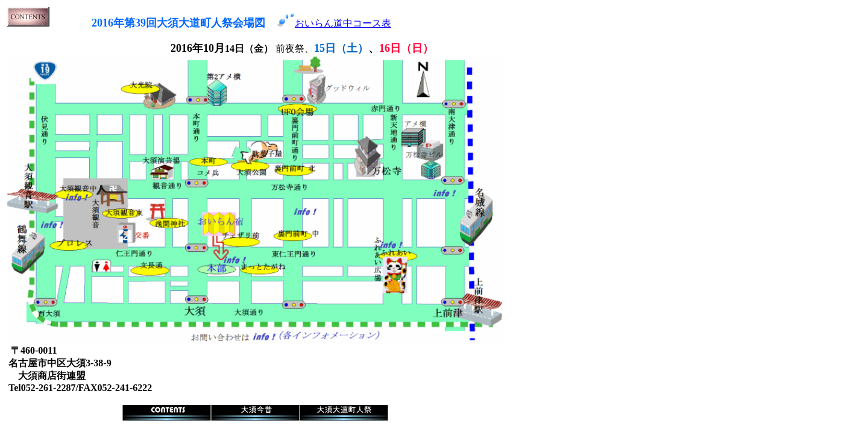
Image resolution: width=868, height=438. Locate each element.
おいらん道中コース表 (343, 23)
